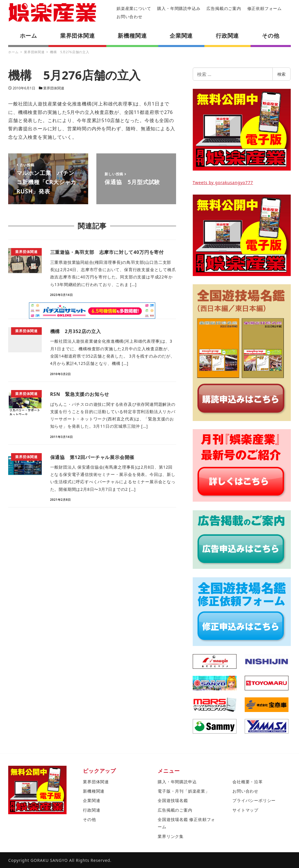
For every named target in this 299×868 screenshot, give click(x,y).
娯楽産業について (134, 8)
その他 (89, 819)
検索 (281, 74)
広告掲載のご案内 (224, 8)
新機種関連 (94, 791)
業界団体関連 (54, 88)
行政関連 (92, 810)
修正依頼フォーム (265, 8)
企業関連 (92, 800)
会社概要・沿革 (248, 782)
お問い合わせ (129, 17)
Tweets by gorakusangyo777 (223, 182)
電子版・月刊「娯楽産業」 (184, 791)
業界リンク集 (171, 836)
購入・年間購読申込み (179, 8)
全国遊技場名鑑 (173, 800)
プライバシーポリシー (254, 800)
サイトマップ (245, 810)
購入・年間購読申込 (177, 782)
